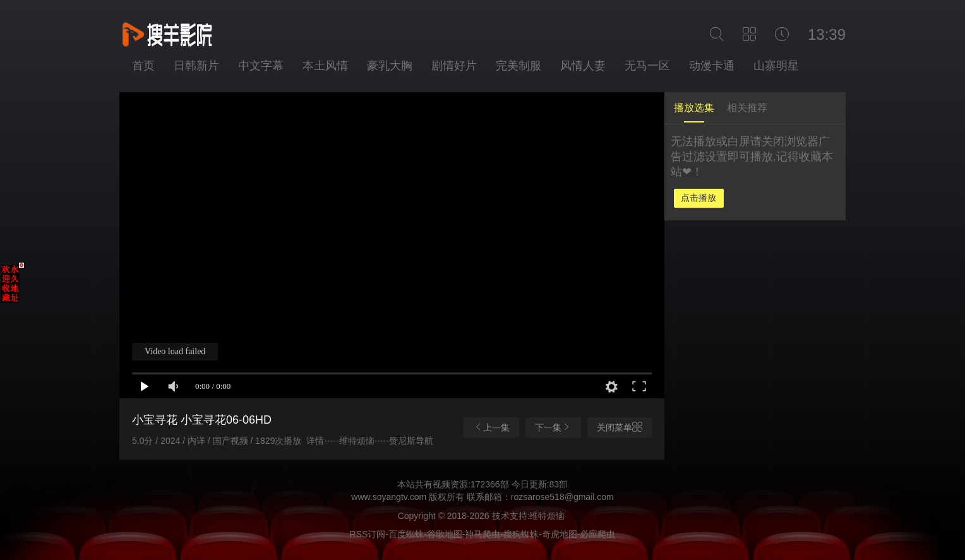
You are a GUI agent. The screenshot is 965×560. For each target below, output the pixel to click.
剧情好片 (454, 66)
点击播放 (698, 198)
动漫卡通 (712, 66)
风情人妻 (583, 66)
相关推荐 (747, 108)
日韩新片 (196, 66)
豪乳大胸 (390, 66)
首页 (143, 66)
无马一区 (647, 66)
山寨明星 (776, 66)
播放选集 (694, 108)
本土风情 (325, 66)
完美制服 (518, 66)
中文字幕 (261, 66)
